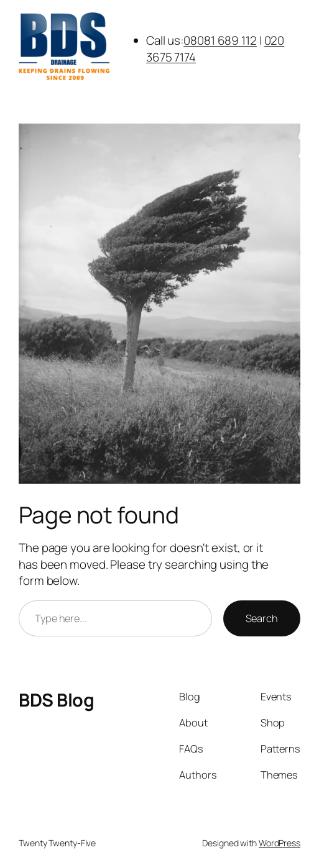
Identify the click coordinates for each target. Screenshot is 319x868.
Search (262, 618)
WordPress (280, 843)
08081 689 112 (220, 40)
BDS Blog (56, 700)
